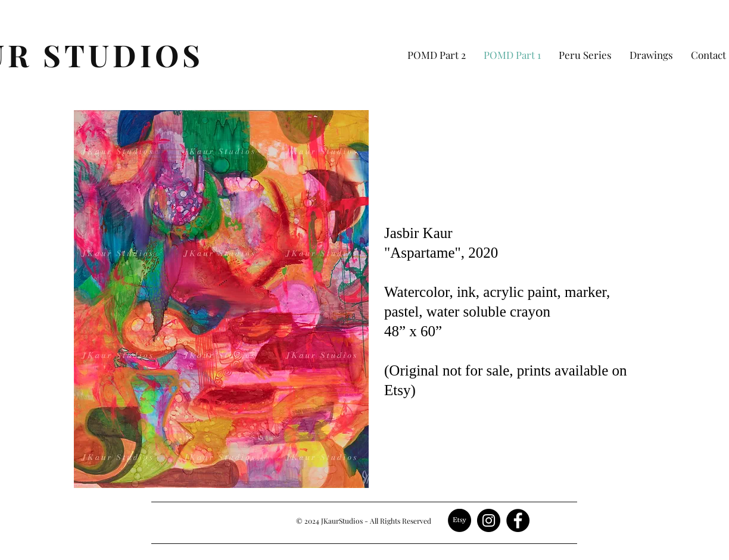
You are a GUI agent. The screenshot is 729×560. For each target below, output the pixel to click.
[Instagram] (489, 520)
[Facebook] (518, 520)
